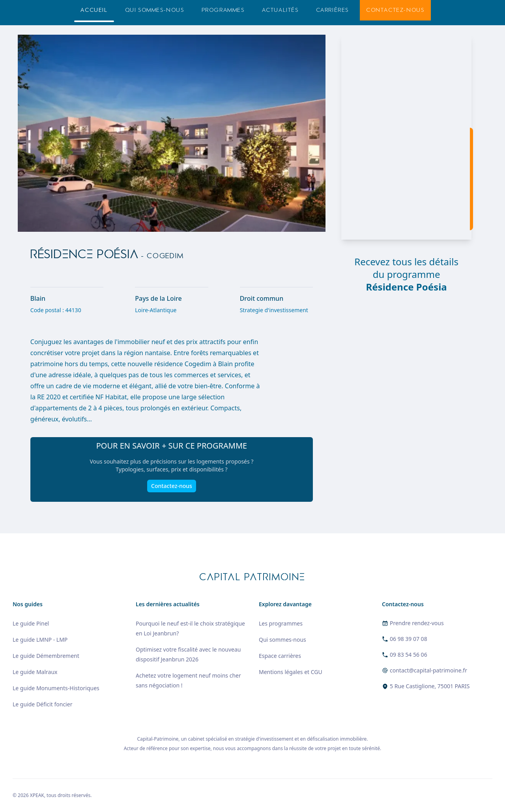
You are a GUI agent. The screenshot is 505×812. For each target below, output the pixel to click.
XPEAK (37, 795)
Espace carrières (280, 656)
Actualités (280, 10)
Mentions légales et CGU (291, 672)
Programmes (223, 10)
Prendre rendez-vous (417, 623)
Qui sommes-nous (155, 10)
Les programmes (281, 623)
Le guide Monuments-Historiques (56, 688)
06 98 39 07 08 (409, 639)
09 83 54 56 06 (409, 655)
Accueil (94, 10)
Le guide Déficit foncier (42, 704)
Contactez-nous (395, 10)
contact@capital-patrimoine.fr (428, 670)
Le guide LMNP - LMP (40, 640)
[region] (406, 137)
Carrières (332, 10)
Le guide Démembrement (46, 656)
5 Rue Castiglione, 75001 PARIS (430, 686)
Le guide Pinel (31, 623)
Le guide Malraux (35, 672)
